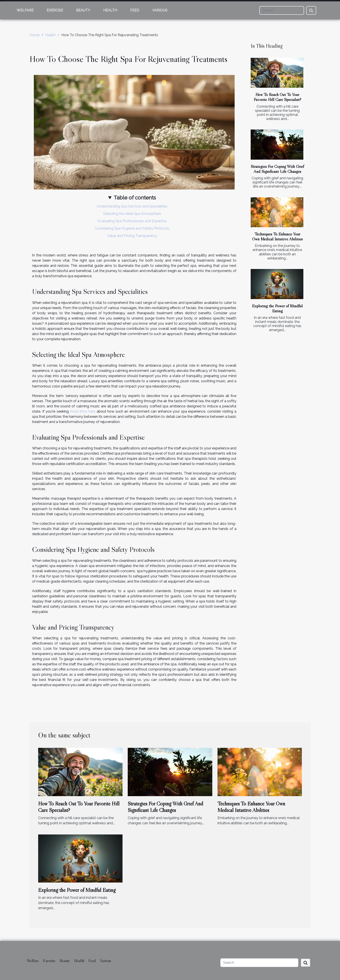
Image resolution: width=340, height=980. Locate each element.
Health (110, 10)
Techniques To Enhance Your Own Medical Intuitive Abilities (277, 236)
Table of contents (135, 198)
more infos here (83, 411)
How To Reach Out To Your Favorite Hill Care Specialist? (277, 97)
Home (34, 35)
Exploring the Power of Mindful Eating (277, 308)
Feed (135, 10)
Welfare (25, 10)
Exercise (55, 10)
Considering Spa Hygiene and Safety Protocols (132, 228)
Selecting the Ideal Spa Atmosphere (132, 214)
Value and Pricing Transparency (132, 236)
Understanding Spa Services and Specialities (132, 206)
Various (160, 10)
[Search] (282, 10)
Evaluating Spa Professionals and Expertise (132, 221)
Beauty (83, 10)
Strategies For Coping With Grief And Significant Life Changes (277, 169)
